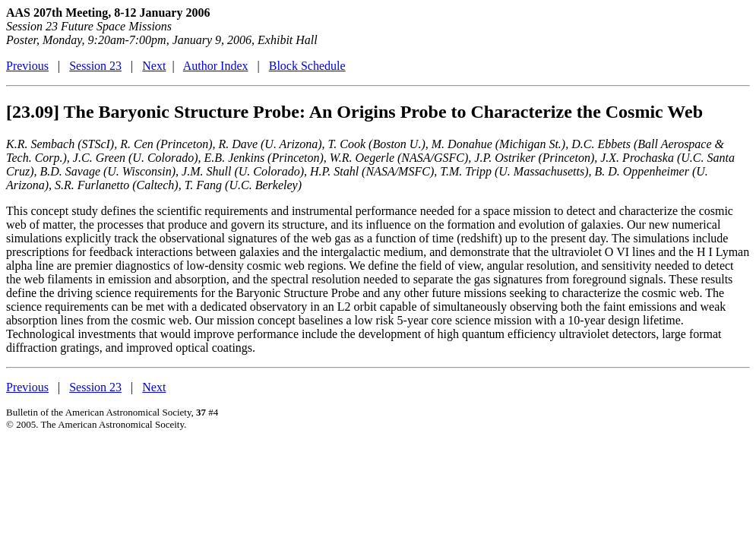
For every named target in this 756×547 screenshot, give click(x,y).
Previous (27, 66)
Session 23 (95, 66)
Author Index (216, 66)
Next (154, 66)
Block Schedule (307, 66)
